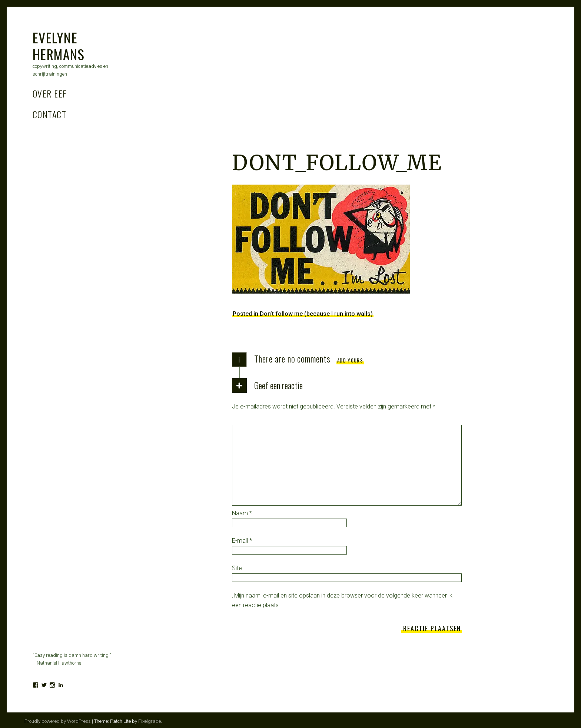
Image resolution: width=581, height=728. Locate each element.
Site (237, 568)
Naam (242, 513)
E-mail (242, 541)
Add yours (350, 360)
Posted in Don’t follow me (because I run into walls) (303, 314)
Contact (49, 114)
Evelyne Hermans (59, 46)
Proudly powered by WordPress (58, 721)
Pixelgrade (150, 721)
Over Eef (50, 93)
